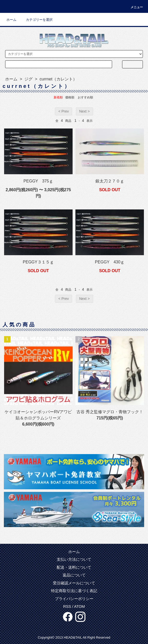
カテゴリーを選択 (36, 20)
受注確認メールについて (74, 583)
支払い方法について (74, 559)
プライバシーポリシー (74, 599)
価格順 (70, 97)
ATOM (80, 606)
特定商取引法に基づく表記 (74, 591)
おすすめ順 (85, 97)
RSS (67, 606)
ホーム (11, 20)
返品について (74, 575)
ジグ (28, 79)
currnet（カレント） (58, 79)
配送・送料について (74, 567)
